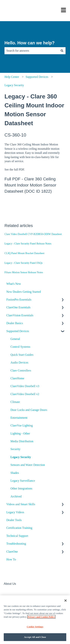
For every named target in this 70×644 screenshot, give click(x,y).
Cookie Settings (35, 627)
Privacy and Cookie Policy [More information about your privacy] (41, 617)
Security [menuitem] (15, 449)
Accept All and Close (35, 637)
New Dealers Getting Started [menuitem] (24, 292)
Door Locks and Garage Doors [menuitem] (29, 410)
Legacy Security (14, 85)
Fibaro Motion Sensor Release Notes (24, 272)
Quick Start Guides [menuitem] (22, 355)
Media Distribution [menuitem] (22, 441)
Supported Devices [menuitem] (18, 331)
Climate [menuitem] (15, 402)
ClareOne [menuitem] (12, 552)
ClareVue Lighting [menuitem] (22, 425)
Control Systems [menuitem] (20, 347)
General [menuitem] (15, 339)
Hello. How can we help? (29, 43)
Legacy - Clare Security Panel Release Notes (28, 244)
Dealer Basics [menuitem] (15, 323)
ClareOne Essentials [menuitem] (18, 307)
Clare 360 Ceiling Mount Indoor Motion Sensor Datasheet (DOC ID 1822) (30, 185)
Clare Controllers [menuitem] (21, 370)
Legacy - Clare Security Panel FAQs (24, 263)
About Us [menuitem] (10, 584)
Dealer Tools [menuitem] (14, 520)
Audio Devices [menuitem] (19, 362)
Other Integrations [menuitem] (21, 488)
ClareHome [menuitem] (17, 378)
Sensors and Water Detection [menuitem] (28, 465)
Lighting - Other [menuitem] (20, 433)
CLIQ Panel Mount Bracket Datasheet (24, 253)
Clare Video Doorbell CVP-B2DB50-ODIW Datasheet (33, 234)
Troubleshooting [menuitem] (16, 544)
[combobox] (31, 51)
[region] (35, 620)
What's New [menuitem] (14, 284)
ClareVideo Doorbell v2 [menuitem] (25, 394)
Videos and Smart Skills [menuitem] (21, 504)
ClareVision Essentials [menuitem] (20, 315)
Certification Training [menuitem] (19, 528)
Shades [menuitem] (15, 473)
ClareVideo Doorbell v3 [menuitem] (25, 386)
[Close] (66, 601)
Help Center (12, 77)
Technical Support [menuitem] (17, 536)
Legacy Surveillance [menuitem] (23, 481)
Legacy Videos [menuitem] (15, 512)
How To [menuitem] (11, 559)
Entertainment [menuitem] (19, 418)
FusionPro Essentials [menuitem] (19, 300)
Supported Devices (37, 77)
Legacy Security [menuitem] (21, 457)
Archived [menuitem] (16, 496)
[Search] (62, 51)
